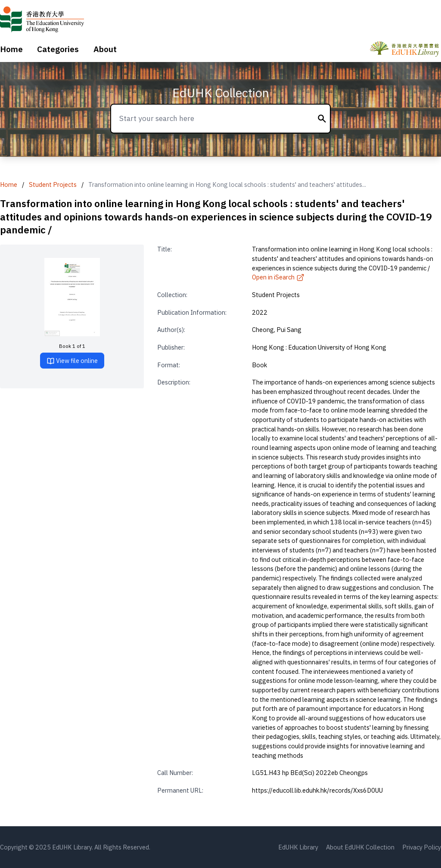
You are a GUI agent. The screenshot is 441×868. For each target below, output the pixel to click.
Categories (58, 49)
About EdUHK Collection (360, 847)
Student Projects (53, 184)
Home (11, 49)
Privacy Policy (422, 847)
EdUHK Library (298, 847)
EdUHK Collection (221, 93)
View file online (72, 361)
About (105, 49)
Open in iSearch (278, 277)
